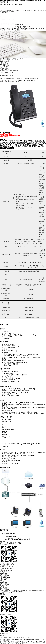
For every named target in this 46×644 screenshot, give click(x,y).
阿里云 (20, 543)
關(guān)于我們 (16, 29)
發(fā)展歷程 (4, 574)
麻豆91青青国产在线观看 (7, 642)
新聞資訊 (23, 29)
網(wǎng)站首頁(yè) (6, 29)
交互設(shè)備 (5, 66)
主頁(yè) (13, 80)
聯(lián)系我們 (22, 30)
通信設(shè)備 (5, 64)
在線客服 (3, 4)
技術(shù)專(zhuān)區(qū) (10, 30)
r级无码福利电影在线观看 (22, 642)
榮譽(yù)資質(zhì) (5, 575)
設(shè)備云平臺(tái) (18, 4)
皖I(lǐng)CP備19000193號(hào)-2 (17, 592)
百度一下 (14, 543)
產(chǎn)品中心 (31, 29)
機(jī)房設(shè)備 (5, 62)
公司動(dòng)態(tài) (6, 578)
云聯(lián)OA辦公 (5, 543)
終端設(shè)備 (4, 63)
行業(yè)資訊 (4, 579)
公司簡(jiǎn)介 (4, 573)
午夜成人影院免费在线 (36, 642)
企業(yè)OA (9, 4)
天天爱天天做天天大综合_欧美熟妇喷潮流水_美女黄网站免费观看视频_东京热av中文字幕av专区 (23, 640)
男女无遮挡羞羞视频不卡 (19, 643)
